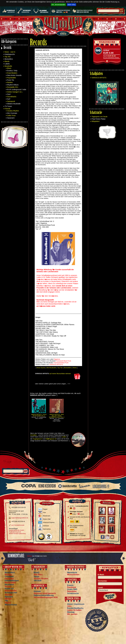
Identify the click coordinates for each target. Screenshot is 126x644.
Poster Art (9, 589)
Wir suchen (72, 614)
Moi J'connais (12, 113)
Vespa (36, 577)
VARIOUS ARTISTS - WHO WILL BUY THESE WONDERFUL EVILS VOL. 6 (57, 416)
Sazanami (11, 118)
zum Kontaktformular (18, 525)
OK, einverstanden (58, 5)
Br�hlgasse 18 (51, 439)
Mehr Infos (72, 5)
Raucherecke (11, 591)
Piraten (8, 587)
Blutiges (8, 575)
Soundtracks (12, 97)
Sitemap (8, 595)
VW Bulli (38, 581)
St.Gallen (33, 435)
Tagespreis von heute (100, 117)
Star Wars (38, 575)
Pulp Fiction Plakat (99, 119)
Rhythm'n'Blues (13, 85)
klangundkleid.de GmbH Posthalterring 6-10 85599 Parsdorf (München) (17, 532)
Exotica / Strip (12, 71)
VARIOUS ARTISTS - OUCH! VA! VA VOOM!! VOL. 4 (39, 415)
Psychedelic (12, 78)
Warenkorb (72, 573)
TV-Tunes (8, 106)
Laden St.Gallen (74, 610)
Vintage (8, 599)
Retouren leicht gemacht (45, 593)
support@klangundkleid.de (20, 518)
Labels (7, 64)
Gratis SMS (72, 589)
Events (70, 585)
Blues (9, 68)
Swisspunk (11, 101)
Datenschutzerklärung (44, 595)
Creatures (9, 577)
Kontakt (37, 591)
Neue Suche (41, 368)
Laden (64, 437)
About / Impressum (76, 604)
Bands (7, 61)
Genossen (9, 579)
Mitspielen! (96, 121)
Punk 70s (11, 80)
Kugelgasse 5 (38, 439)
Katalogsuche (10, 54)
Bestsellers (9, 59)
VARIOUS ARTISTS (99, 78)
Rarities (10, 82)
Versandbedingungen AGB (46, 597)
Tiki (6, 601)
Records (8, 48)
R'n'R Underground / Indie (17, 90)
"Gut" (31, 560)
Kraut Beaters (12, 73)
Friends (8, 109)
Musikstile (8, 66)
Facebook (72, 587)
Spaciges (9, 597)
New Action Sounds (14, 75)
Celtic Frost (11, 116)
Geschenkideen (12, 581)
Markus (30, 556)
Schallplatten (96, 74)
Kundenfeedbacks (75, 608)
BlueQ (37, 573)
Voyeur (8, 603)
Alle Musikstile (51, 368)
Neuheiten (9, 585)
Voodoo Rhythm (13, 111)
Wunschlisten (11, 605)
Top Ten (8, 57)
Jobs (69, 606)
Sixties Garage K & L (15, 92)
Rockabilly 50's (13, 87)
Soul (9, 94)
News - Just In (10, 52)
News (75, 368)
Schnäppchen (11, 593)
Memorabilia (10, 583)
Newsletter (72, 591)
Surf (9, 99)
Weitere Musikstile (14, 104)
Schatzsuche (96, 113)
